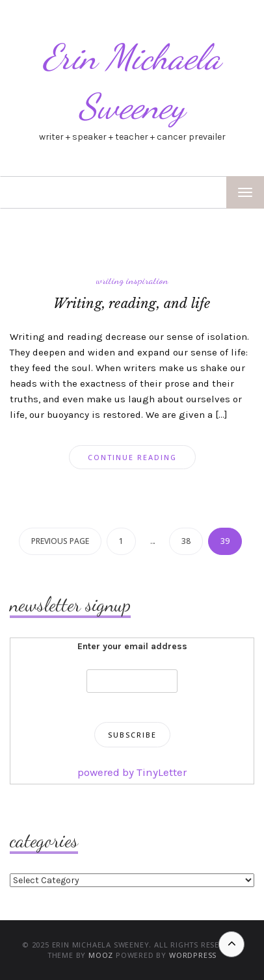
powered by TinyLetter (132, 772)
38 (186, 541)
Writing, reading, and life (132, 303)
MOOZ (101, 955)
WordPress (193, 955)
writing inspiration (132, 280)
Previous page (60, 541)
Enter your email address (132, 646)
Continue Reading (132, 457)
